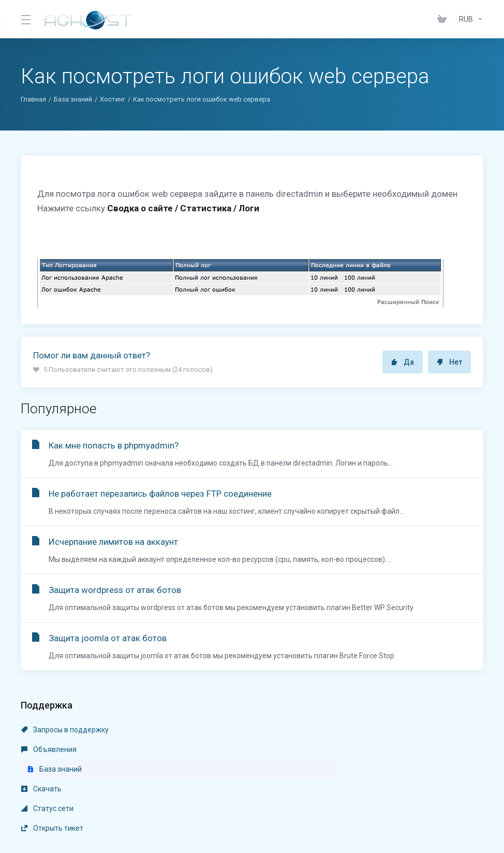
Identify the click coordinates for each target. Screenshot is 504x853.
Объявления (198, 730)
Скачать (41, 749)
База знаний (73, 99)
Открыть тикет (350, 749)
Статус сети (196, 749)
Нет (449, 362)
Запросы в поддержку (65, 730)
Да (403, 362)
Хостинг (113, 99)
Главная (33, 99)
